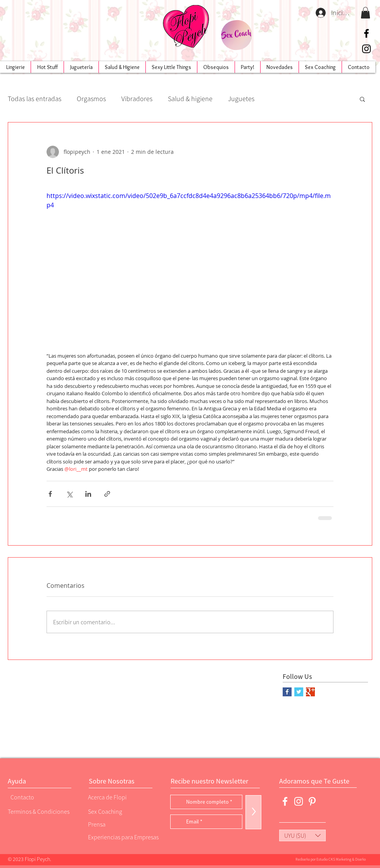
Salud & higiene (190, 99)
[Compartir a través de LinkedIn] (88, 494)
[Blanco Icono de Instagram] (299, 801)
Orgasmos (91, 99)
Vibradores (137, 99)
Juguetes (241, 99)
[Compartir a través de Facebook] (50, 494)
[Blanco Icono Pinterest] (312, 801)
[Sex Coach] (236, 35)
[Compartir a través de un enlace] (107, 494)
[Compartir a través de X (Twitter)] (69, 494)
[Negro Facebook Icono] (366, 33)
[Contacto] (37, 797)
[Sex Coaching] (121, 812)
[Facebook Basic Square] (287, 692)
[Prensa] (114, 824)
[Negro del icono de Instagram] (366, 49)
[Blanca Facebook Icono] (285, 801)
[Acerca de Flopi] (114, 797)
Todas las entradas (35, 99)
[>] (253, 812)
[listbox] (302, 835)
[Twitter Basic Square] (299, 692)
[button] (365, 13)
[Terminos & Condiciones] (39, 812)
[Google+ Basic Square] (310, 692)
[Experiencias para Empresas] (123, 837)
